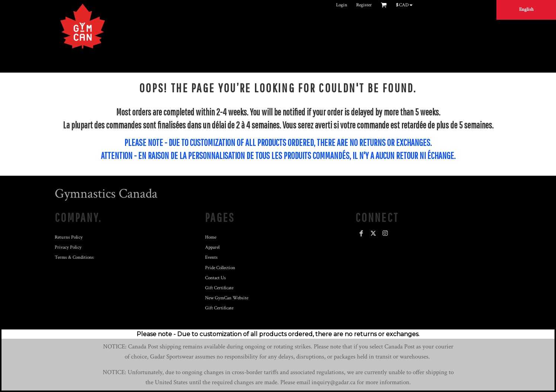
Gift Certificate (219, 288)
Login (342, 5)
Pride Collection (220, 268)
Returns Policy (69, 237)
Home (211, 237)
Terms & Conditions (74, 257)
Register (364, 5)
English (526, 9)
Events (211, 257)
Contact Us (215, 278)
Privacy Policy (68, 247)
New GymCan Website (227, 298)
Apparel (212, 247)
